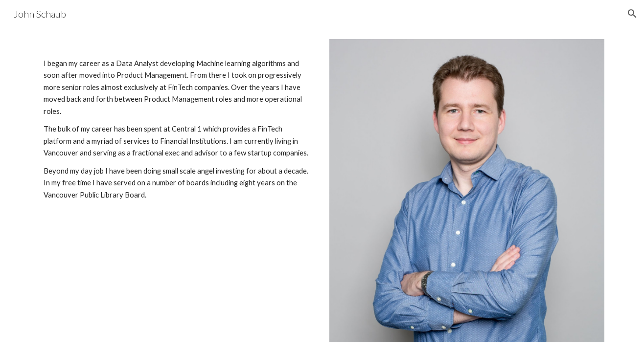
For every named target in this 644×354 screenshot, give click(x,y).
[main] (177, 126)
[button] (632, 14)
